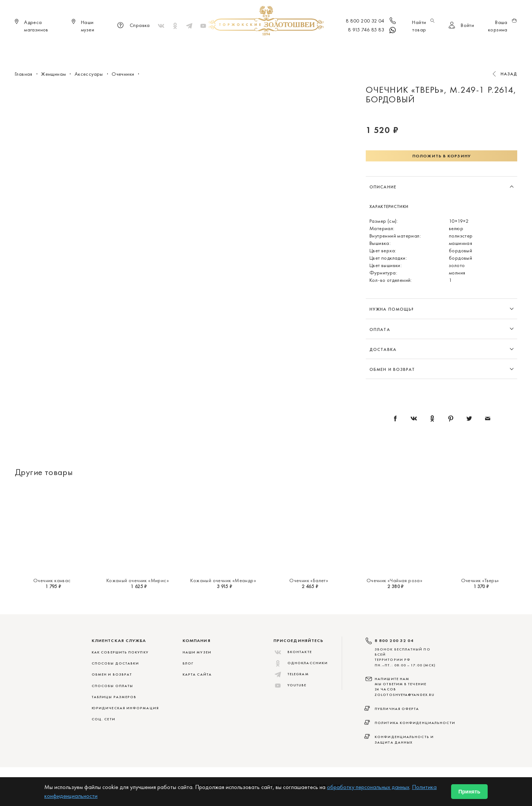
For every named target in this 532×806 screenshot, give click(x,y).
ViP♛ (355, 48)
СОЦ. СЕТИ (103, 719)
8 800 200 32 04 (371, 21)
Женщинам (255, 48)
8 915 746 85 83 (373, 30)
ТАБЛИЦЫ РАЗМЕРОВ (114, 697)
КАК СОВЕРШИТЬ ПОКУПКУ (120, 652)
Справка (132, 26)
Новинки (161, 48)
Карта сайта (197, 674)
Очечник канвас (52, 580)
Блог (188, 663)
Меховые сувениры (207, 48)
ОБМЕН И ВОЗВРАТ (112, 674)
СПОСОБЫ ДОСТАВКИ (115, 663)
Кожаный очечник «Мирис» (138, 580)
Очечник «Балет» (309, 580)
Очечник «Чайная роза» (394, 580)
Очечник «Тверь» (480, 580)
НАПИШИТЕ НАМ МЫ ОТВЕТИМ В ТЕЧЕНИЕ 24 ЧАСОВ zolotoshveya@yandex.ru (405, 687)
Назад (509, 74)
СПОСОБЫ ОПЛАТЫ (112, 686)
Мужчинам (292, 48)
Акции (378, 48)
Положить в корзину (441, 156)
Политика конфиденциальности (415, 723)
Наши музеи (197, 652)
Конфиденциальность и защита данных (404, 739)
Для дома (328, 48)
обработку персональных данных (368, 787)
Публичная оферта (397, 709)
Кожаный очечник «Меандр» (223, 580)
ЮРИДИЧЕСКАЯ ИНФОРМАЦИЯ (125, 708)
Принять (469, 792)
